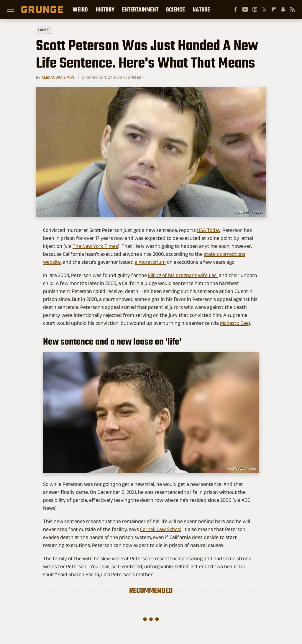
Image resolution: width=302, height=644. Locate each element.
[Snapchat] (283, 9)
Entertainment (140, 9)
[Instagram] (255, 9)
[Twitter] (264, 9)
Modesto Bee (234, 323)
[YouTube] (245, 9)
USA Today (209, 230)
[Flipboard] (274, 9)
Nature (201, 9)
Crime (43, 30)
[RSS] (293, 9)
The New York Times (95, 246)
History (105, 9)
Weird (80, 9)
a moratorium (150, 262)
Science (175, 9)
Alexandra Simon (58, 77)
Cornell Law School (161, 529)
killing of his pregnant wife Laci (183, 275)
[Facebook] (235, 9)
